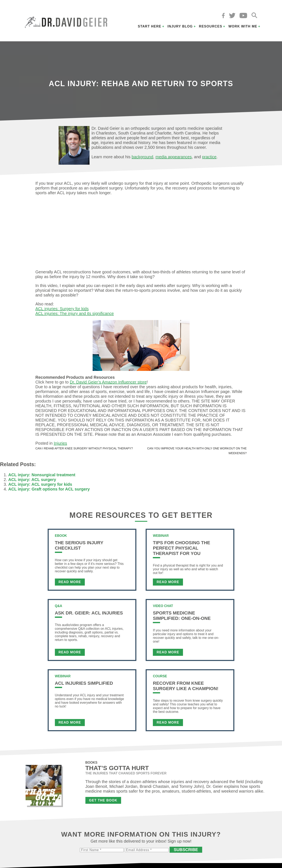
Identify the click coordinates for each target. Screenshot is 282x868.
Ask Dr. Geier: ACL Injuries (89, 613)
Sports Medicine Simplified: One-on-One (182, 616)
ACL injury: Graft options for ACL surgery (49, 489)
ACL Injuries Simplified (84, 683)
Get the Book (103, 800)
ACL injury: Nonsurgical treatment (42, 475)
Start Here (150, 26)
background (142, 157)
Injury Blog (180, 26)
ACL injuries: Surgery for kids (62, 309)
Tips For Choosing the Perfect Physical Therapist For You (181, 548)
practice (209, 157)
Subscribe (186, 850)
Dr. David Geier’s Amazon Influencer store (108, 382)
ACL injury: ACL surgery (32, 480)
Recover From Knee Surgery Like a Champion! (186, 686)
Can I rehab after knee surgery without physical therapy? (84, 448)
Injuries (60, 443)
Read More (70, 582)
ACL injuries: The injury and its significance (75, 313)
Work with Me (243, 26)
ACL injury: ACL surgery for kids (40, 484)
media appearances (174, 157)
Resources (211, 26)
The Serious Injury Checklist (79, 545)
